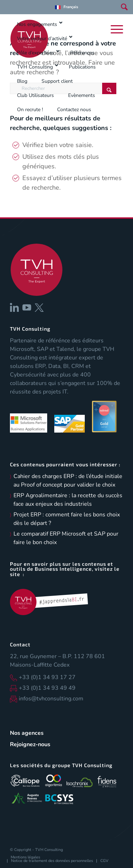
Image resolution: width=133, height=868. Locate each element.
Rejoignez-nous (30, 744)
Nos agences (27, 733)
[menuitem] (66, 7)
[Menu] (115, 29)
